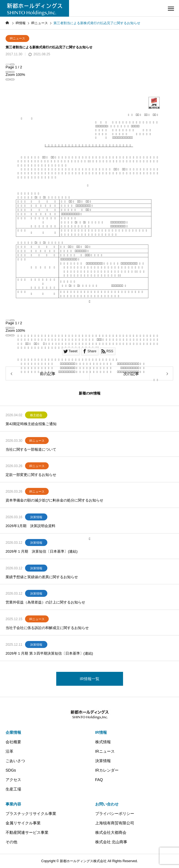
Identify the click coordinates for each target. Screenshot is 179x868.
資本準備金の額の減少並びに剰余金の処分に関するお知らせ (54, 500)
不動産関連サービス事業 (27, 832)
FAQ (99, 780)
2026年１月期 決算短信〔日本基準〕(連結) (42, 551)
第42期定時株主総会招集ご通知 (31, 424)
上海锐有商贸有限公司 (115, 823)
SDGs (11, 770)
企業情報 (13, 732)
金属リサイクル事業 (23, 823)
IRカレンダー (107, 770)
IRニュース (17, 38)
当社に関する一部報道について (31, 449)
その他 (11, 842)
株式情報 (103, 742)
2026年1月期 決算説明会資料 (30, 526)
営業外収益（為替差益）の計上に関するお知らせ (45, 602)
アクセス (13, 780)
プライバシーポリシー (115, 814)
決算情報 (36, 517)
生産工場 (13, 789)
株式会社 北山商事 (111, 842)
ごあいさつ (15, 761)
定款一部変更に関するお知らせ (31, 475)
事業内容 (13, 804)
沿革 (9, 751)
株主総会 (36, 415)
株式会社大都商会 (111, 832)
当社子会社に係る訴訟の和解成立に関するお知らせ (47, 628)
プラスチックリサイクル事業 (31, 814)
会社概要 (13, 742)
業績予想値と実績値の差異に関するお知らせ (42, 577)
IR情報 (101, 732)
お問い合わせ (107, 804)
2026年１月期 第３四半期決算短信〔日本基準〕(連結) (49, 653)
